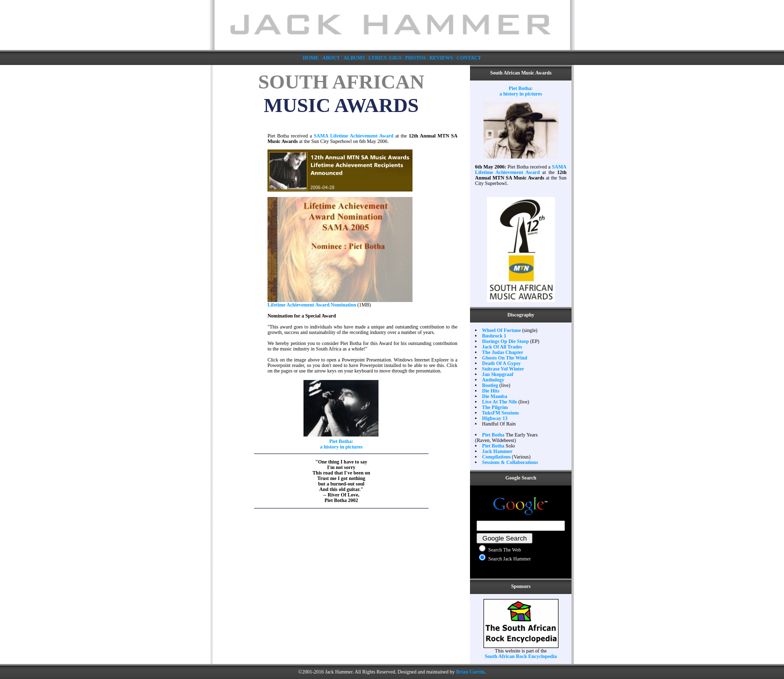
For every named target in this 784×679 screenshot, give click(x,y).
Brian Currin (470, 672)
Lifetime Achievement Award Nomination (312, 305)
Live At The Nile (499, 402)
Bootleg (490, 385)
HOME (311, 58)
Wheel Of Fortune (501, 330)
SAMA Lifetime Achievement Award (354, 136)
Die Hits (491, 391)
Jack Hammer (497, 451)
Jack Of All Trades (502, 347)
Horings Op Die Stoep (505, 341)
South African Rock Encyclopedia (521, 656)
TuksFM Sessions (500, 413)
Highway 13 (495, 418)
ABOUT (331, 58)
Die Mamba (494, 396)
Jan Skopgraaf (498, 374)
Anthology (493, 380)
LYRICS (378, 58)
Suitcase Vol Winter (503, 369)
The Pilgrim (495, 407)
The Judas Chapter (502, 352)
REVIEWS (441, 58)
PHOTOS (415, 58)
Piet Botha (493, 435)
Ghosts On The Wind (504, 358)
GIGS (395, 58)
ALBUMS (354, 58)
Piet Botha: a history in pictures (341, 444)
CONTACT (469, 58)
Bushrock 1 (494, 336)
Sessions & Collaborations (510, 462)
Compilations (496, 457)
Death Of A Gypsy (501, 363)
